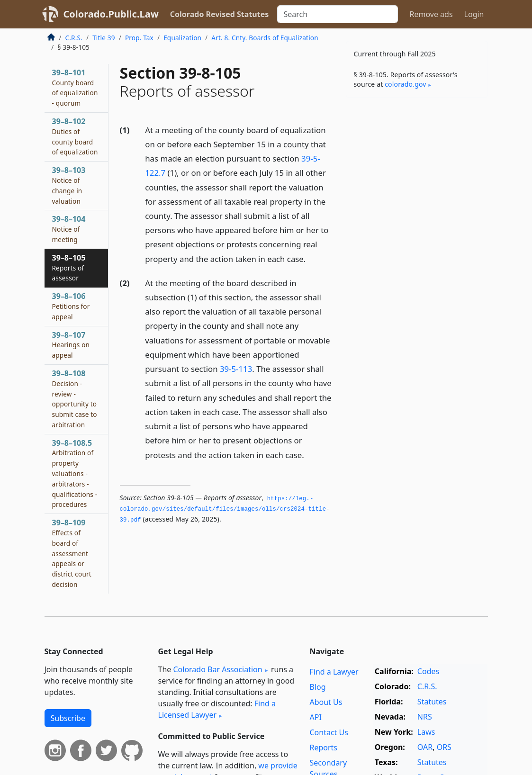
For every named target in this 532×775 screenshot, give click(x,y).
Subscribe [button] (68, 718)
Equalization (182, 38)
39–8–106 (71, 306)
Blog (317, 687)
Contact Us (329, 732)
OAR (425, 747)
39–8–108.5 (75, 473)
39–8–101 (75, 87)
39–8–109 (72, 553)
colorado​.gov (405, 84)
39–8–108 (75, 399)
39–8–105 (69, 268)
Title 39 (104, 38)
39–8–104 (69, 229)
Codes (428, 671)
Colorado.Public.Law (111, 14)
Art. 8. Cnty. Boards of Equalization (265, 38)
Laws (426, 732)
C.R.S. (74, 38)
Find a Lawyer (334, 672)
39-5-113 (236, 369)
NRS (425, 717)
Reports (323, 748)
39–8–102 (75, 136)
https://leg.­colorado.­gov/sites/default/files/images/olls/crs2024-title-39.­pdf (225, 509)
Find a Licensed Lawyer (217, 709)
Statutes (432, 702)
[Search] (338, 14)
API (315, 717)
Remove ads (431, 14)
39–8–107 (71, 345)
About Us (326, 702)
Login (474, 14)
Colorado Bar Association (217, 669)
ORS (444, 747)
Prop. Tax (139, 38)
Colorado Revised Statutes (219, 14)
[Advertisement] (417, 170)
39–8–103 (69, 185)
